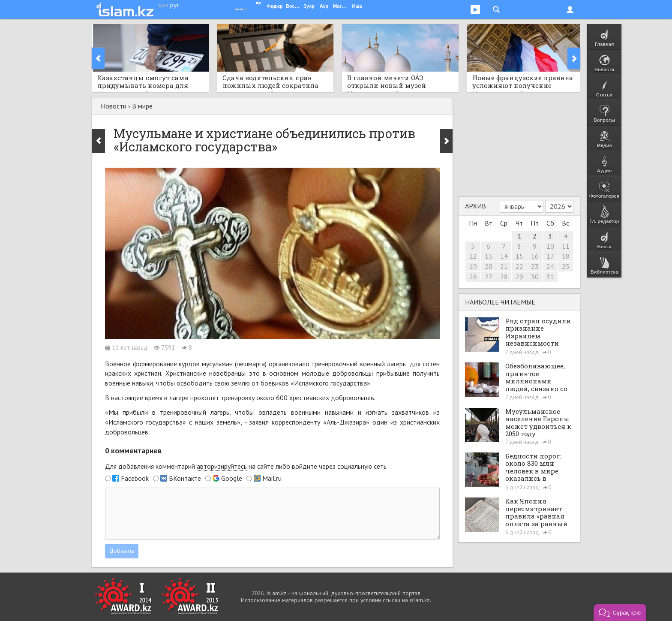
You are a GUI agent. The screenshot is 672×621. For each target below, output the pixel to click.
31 (550, 277)
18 (566, 256)
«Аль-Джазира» (346, 422)
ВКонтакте (185, 478)
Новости (114, 106)
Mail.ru (272, 478)
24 (550, 266)
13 (489, 256)
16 (535, 256)
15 (519, 256)
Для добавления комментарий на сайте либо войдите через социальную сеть (246, 466)
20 (489, 266)
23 (535, 266)
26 (473, 277)
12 (473, 256)
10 (550, 246)
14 (504, 256)
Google (232, 478)
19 (473, 266)
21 (504, 266)
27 (489, 277)
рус (175, 5)
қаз (163, 5)
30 (535, 277)
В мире (142, 106)
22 (519, 266)
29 (519, 277)
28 (504, 277)
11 (566, 246)
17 (550, 256)
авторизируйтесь (222, 466)
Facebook (135, 478)
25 (566, 266)
